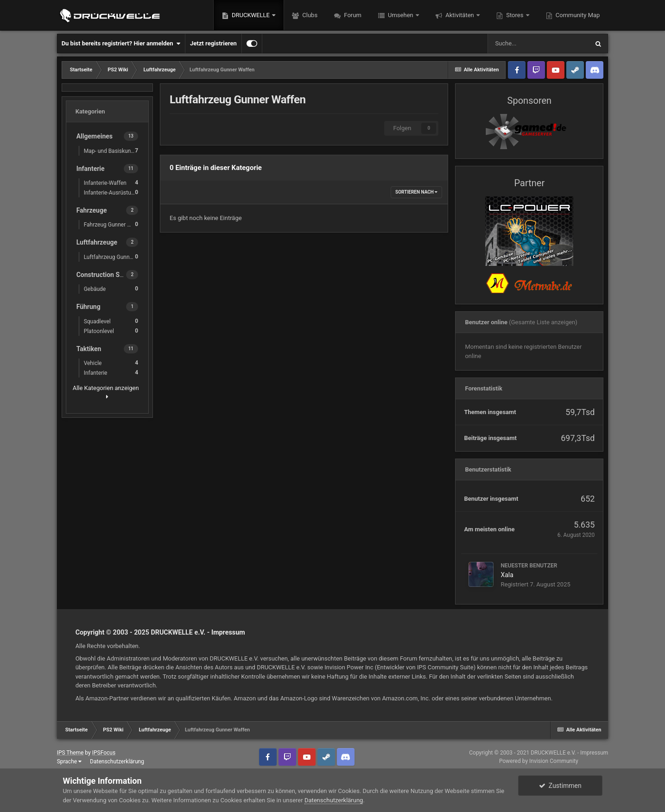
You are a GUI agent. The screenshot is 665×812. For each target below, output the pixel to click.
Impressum (228, 632)
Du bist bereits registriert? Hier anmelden (121, 44)
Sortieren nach (416, 192)
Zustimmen (560, 786)
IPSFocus (104, 753)
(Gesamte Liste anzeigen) (543, 322)
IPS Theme (70, 753)
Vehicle (111, 363)
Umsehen (401, 15)
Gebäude (111, 289)
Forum (352, 15)
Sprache (69, 762)
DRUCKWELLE (251, 15)
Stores (515, 15)
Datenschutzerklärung (117, 762)
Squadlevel (111, 321)
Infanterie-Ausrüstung (111, 192)
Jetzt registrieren (213, 43)
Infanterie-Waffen (111, 183)
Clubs (309, 15)
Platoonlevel (111, 331)
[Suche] (538, 44)
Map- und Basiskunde (111, 151)
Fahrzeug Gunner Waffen (113, 224)
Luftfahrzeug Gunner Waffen (113, 257)
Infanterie (111, 373)
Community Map (577, 15)
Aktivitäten (460, 15)
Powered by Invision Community (539, 761)
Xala (507, 575)
